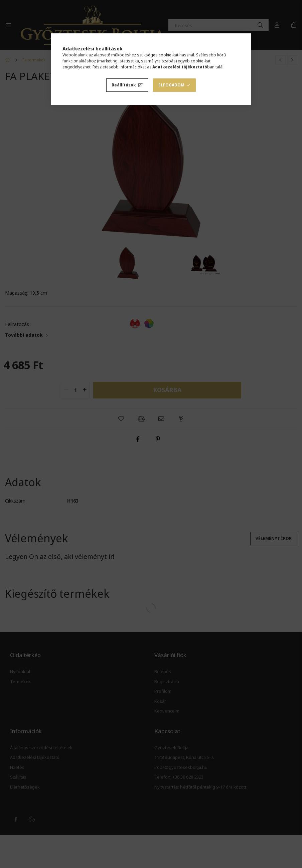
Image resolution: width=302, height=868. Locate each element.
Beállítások (124, 85)
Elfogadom (171, 85)
